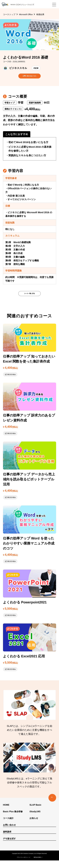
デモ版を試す (9, 846)
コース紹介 (8, 826)
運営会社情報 (37, 865)
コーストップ (9, 14)
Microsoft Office (26, 14)
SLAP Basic (35, 812)
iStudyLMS (35, 819)
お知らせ (34, 826)
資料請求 (7, 839)
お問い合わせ (9, 833)
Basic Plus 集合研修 (13, 819)
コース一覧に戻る (29, 299)
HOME (6, 812)
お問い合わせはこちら (29, 78)
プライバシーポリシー (23, 865)
